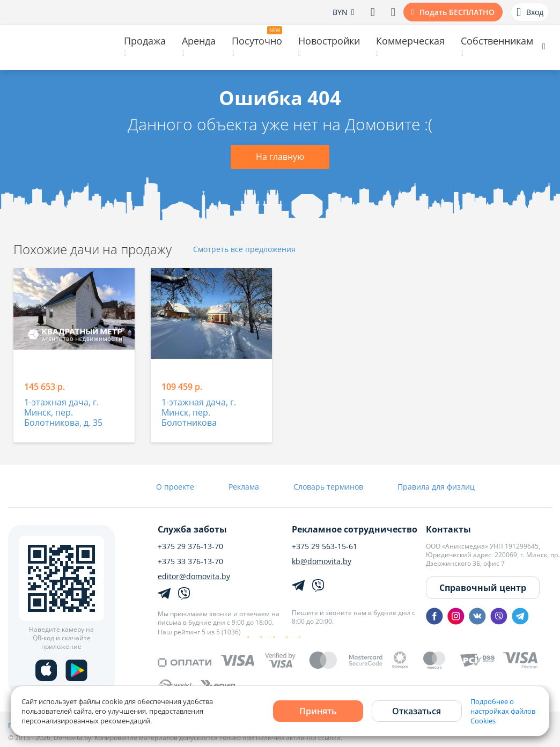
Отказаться (417, 711)
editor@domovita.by (194, 576)
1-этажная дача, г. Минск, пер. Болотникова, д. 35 (63, 413)
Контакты (448, 529)
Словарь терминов (328, 487)
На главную (280, 157)
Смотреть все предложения (244, 250)
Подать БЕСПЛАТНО (457, 12)
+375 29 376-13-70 (190, 546)
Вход (530, 12)
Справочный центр (483, 588)
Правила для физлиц (436, 487)
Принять (318, 711)
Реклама (244, 487)
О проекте (175, 487)
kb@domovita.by (322, 561)
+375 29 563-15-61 (325, 546)
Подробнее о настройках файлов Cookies (503, 711)
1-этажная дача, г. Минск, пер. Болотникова (199, 413)
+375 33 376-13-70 (190, 561)
